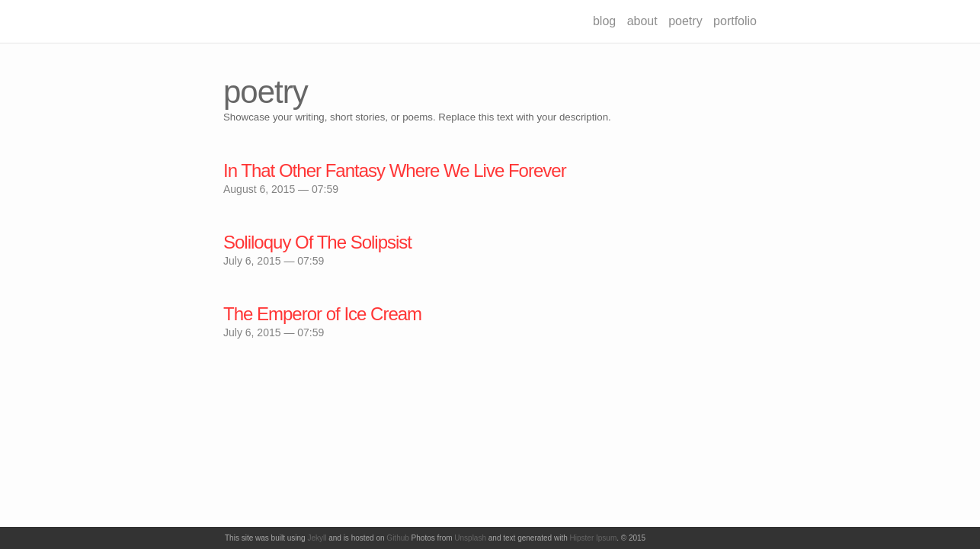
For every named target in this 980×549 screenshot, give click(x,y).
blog (604, 21)
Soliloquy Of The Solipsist (317, 242)
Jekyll (317, 538)
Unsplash (470, 538)
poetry (685, 21)
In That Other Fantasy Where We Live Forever (395, 170)
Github (397, 538)
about (642, 21)
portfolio (735, 21)
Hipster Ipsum (594, 538)
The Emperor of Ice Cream (322, 314)
